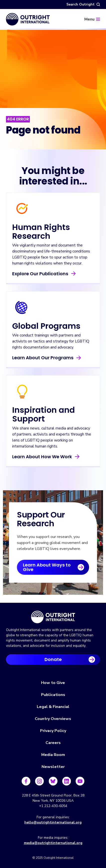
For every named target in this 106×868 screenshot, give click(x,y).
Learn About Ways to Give (47, 567)
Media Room (53, 755)
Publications (53, 695)
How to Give (53, 683)
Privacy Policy (53, 731)
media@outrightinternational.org (53, 843)
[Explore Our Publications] (53, 238)
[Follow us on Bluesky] (53, 781)
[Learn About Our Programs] (53, 329)
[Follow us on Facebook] (26, 781)
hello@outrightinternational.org (53, 822)
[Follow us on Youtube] (80, 781)
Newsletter (53, 767)
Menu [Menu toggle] (89, 19)
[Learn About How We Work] (53, 421)
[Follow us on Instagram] (39, 781)
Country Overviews (53, 719)
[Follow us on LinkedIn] (67, 781)
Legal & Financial (53, 707)
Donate (53, 659)
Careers (53, 743)
